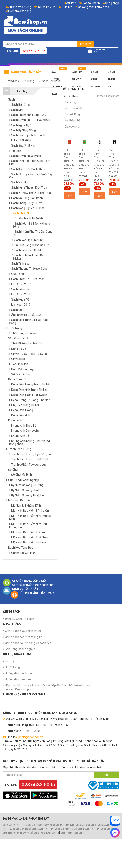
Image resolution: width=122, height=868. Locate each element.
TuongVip (69, 825)
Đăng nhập (111, 3)
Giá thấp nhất (73, 120)
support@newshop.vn (29, 737)
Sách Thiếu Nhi (111, 73)
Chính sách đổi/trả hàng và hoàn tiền (28, 643)
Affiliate (69, 3)
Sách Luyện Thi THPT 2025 (57, 73)
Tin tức (68, 7)
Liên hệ (9, 661)
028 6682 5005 (33, 51)
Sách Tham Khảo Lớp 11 (73, 833)
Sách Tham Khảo (23, 833)
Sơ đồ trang (12, 667)
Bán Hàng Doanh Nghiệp (20, 649)
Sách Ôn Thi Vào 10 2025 (77, 73)
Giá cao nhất (72, 127)
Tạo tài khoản (89, 3)
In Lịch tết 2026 (47, 7)
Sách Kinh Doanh (95, 73)
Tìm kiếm (86, 44)
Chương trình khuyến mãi (94, 7)
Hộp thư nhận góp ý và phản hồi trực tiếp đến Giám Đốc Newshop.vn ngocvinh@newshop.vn (46, 687)
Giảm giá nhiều (74, 108)
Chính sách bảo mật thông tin (24, 637)
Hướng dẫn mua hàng (19, 679)
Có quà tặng (72, 114)
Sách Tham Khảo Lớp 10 (50, 825)
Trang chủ (13, 81)
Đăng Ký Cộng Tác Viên (20, 619)
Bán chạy (70, 102)
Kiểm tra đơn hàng (20, 11)
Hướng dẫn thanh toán (19, 673)
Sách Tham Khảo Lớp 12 (46, 833)
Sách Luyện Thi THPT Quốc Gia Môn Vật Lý (54, 829)
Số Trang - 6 (30, 81)
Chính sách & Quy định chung (23, 631)
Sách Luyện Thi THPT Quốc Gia (19, 825)
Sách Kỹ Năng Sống (86, 825)
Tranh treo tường (20, 7)
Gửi (107, 775)
